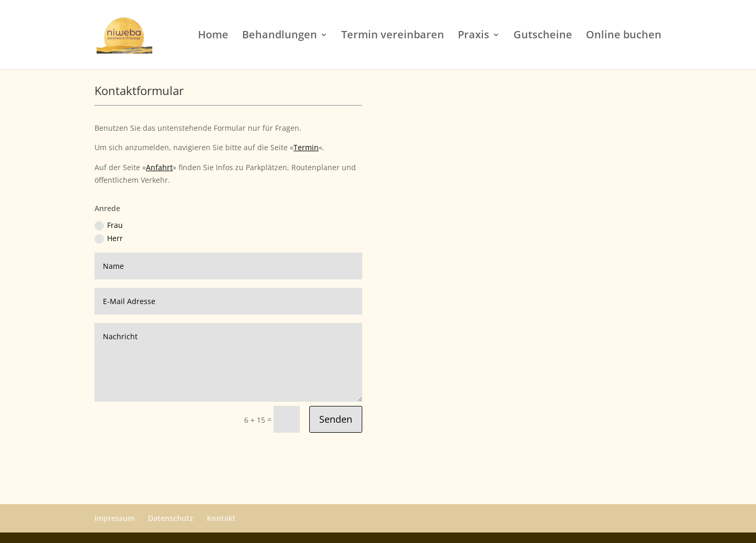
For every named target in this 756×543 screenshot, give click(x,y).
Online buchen (624, 36)
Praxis (474, 36)
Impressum (114, 518)
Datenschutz (171, 518)
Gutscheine (543, 36)
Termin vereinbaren (393, 36)
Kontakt (221, 518)
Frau (109, 225)
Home (213, 36)
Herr (109, 238)
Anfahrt (159, 167)
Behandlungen (280, 36)
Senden (336, 419)
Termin (306, 147)
